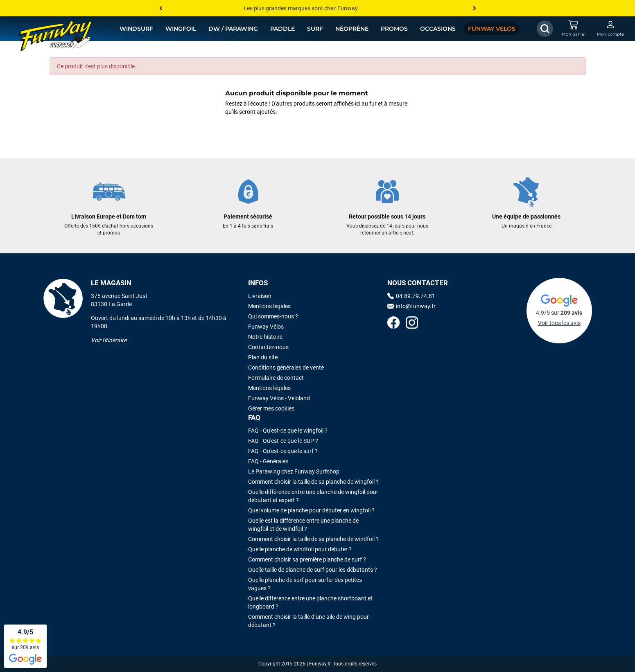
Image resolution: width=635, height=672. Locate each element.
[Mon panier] (574, 29)
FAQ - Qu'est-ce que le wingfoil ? (288, 431)
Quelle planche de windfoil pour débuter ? (300, 549)
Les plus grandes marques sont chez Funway (301, 8)
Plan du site (263, 357)
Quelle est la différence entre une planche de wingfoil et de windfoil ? (303, 525)
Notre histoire (265, 337)
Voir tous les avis (559, 323)
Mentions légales (269, 306)
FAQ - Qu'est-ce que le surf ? (283, 451)
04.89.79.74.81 (411, 296)
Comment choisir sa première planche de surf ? (307, 559)
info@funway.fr (411, 306)
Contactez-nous (268, 347)
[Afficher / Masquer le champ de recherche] (545, 29)
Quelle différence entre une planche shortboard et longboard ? (310, 602)
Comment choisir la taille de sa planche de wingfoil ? (313, 482)
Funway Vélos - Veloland (279, 398)
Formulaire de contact (276, 378)
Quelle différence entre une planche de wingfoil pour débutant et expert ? (313, 496)
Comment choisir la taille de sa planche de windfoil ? (313, 539)
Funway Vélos (266, 327)
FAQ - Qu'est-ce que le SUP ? (283, 441)
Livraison (260, 296)
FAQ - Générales (268, 461)
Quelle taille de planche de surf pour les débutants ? (313, 570)
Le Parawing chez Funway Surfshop (294, 471)
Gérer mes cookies (271, 408)
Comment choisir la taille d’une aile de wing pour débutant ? (308, 621)
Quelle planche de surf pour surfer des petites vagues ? (305, 584)
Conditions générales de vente (286, 368)
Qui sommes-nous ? (273, 316)
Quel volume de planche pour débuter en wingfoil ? (311, 510)
